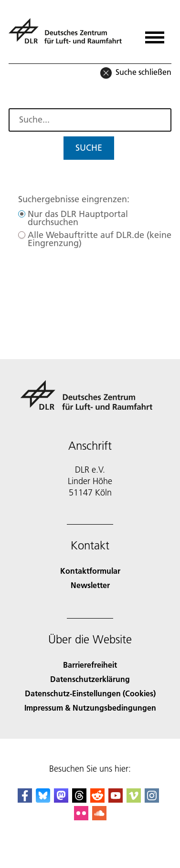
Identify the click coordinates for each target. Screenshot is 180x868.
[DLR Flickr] (81, 817)
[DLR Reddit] (97, 800)
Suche (89, 148)
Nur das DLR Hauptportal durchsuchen (78, 218)
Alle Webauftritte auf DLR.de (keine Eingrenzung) (100, 239)
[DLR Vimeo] (134, 800)
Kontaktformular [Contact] (90, 571)
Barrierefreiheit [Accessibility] (90, 665)
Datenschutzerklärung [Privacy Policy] (90, 679)
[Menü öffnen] (155, 34)
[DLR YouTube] (116, 800)
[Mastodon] (61, 800)
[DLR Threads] (79, 800)
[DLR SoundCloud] (99, 817)
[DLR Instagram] (152, 800)
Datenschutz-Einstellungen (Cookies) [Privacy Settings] (90, 693)
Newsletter (90, 585)
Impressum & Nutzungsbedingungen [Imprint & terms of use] (90, 708)
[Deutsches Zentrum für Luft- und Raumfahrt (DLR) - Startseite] (69, 35)
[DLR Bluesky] (43, 800)
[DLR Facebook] (25, 800)
